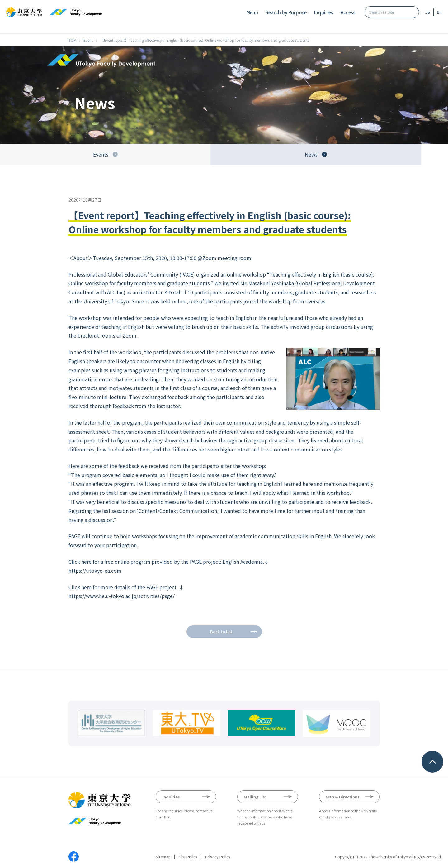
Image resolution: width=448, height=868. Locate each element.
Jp (428, 12)
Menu (252, 12)
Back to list (221, 632)
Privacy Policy (218, 857)
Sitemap (163, 857)
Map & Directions (343, 797)
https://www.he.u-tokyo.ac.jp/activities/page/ (122, 596)
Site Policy (188, 857)
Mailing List (255, 797)
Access (348, 12)
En (439, 12)
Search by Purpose (286, 12)
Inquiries (324, 12)
